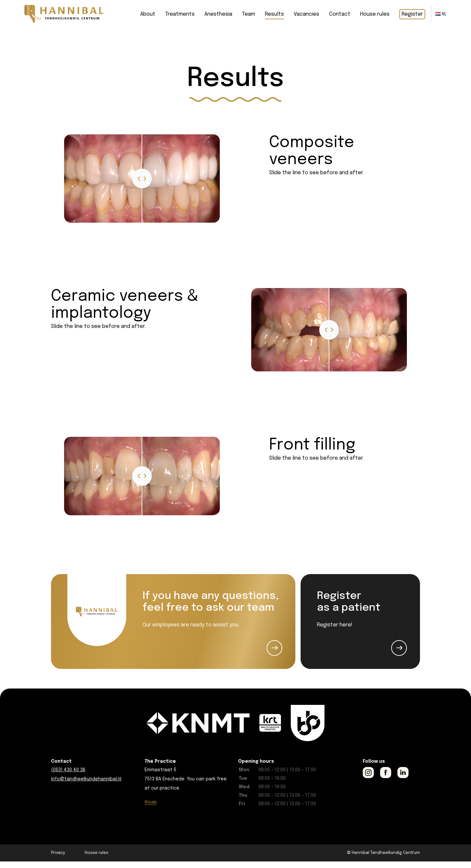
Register (412, 14)
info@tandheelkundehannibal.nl (86, 786)
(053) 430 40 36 (68, 776)
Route (151, 808)
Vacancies (306, 14)
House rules (375, 14)
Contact (340, 14)
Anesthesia (218, 14)
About (148, 14)
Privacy (58, 859)
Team (249, 14)
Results (274, 14)
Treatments (180, 14)
